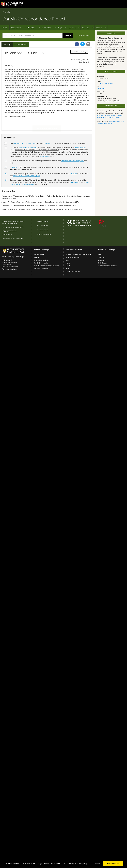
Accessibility (7, 265)
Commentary (46, 28)
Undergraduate (39, 254)
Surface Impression (17, 238)
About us (99, 28)
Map (67, 260)
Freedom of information (10, 267)
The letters (31, 28)
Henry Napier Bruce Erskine (28, 139)
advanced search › (84, 36)
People (60, 28)
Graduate (37, 257)
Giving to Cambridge (73, 272)
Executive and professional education (47, 266)
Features (101, 257)
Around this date (21, 45)
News (68, 263)
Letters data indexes (44, 234)
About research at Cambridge (107, 266)
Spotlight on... (102, 263)
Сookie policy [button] (81, 863)
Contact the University (10, 262)
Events (68, 266)
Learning (72, 28)
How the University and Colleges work (79, 254)
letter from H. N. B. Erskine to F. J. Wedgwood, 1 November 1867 (37, 141)
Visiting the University (73, 257)
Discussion (101, 260)
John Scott (102, 88)
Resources (86, 28)
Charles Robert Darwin (105, 83)
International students (41, 260)
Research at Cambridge (106, 250)
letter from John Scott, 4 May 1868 (24, 135)
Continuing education (41, 263)
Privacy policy (7, 235)
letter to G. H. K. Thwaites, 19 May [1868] (27, 167)
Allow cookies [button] (113, 864)
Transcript (7, 45)
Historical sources (43, 221)
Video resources (43, 230)
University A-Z (7, 260)
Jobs (68, 269)
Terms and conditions (9, 269)
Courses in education (41, 269)
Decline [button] (97, 864)
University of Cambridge (12, 227)
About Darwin (16, 28)
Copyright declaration (9, 231)
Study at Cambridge (42, 250)
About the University (74, 250)
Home (4, 12)
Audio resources (43, 226)
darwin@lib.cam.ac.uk (10, 223)
